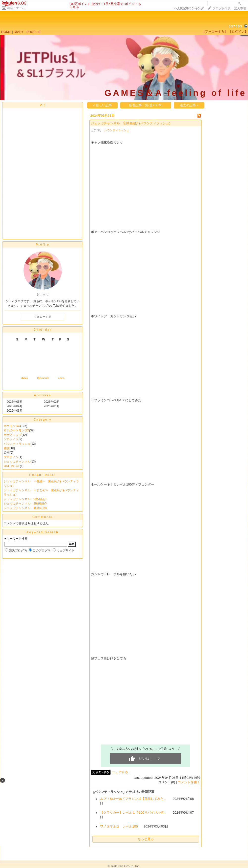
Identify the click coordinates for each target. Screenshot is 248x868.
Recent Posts (42, 475)
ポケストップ (13, 435)
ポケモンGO (12, 426)
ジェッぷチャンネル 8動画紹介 (25, 504)
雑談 (7, 448)
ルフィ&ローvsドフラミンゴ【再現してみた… (133, 799)
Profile (42, 245)
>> (189, 8)
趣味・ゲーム (16, 8)
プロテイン (11, 457)
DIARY (19, 32)
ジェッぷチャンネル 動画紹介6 (25, 508)
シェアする (120, 772)
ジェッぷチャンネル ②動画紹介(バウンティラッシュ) (131, 123)
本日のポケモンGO (16, 430)
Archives (43, 395)
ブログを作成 (222, 8)
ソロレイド (11, 439)
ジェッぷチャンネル (17, 462)
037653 (236, 26)
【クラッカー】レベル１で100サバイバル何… (133, 813)
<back (24, 378)
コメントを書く (189, 782)
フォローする (43, 317)
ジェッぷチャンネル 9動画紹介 (25, 499)
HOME (6, 32)
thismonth (43, 378)
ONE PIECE (12, 466)
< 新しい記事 (103, 105)
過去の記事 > (189, 105)
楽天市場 (240, 8)
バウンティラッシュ (17, 444)
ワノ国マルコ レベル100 (119, 826)
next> (62, 378)
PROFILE (34, 32)
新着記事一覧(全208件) (146, 105)
